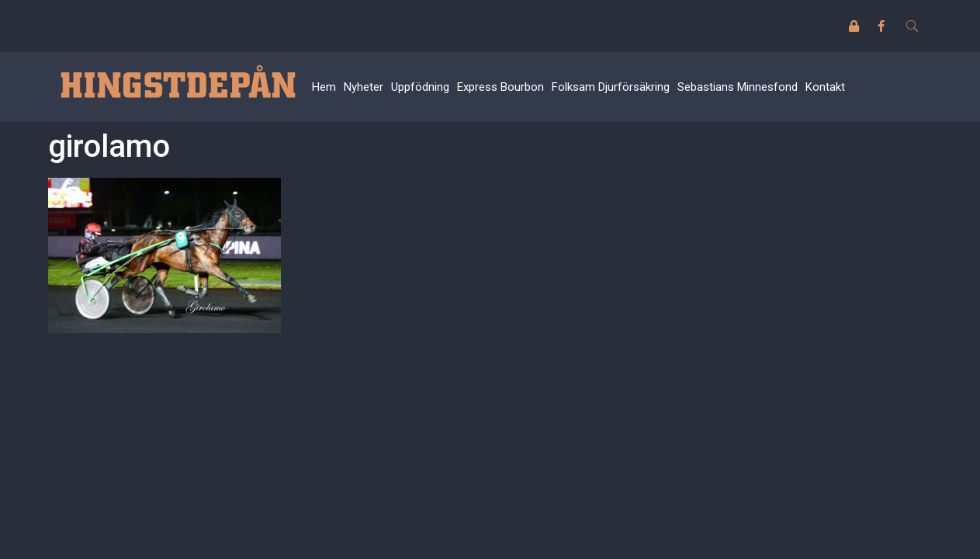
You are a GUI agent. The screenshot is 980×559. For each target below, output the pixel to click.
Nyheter (364, 87)
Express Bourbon (500, 87)
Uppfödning (420, 87)
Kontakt (825, 87)
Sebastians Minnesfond (738, 87)
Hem (324, 87)
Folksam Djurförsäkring (611, 87)
